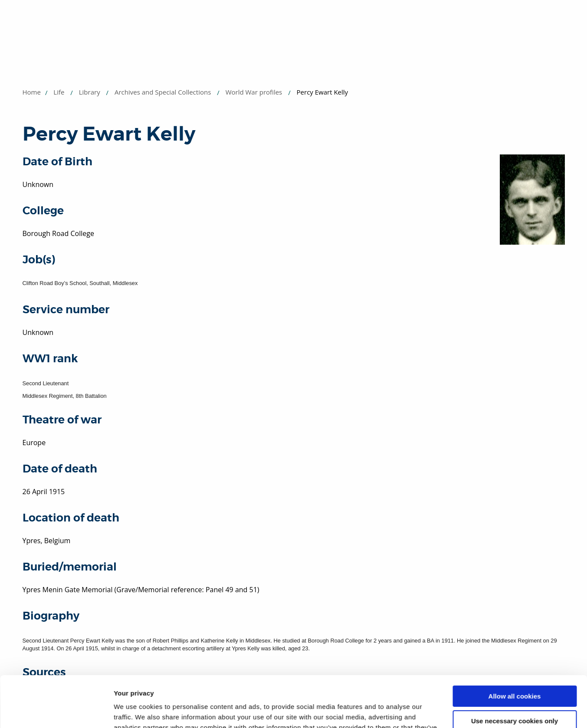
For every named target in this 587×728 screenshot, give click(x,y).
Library (90, 92)
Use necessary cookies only (515, 670)
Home (32, 92)
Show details (134, 711)
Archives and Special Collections (163, 92)
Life (59, 92)
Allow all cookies (515, 645)
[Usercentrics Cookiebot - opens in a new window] (56, 711)
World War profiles (254, 92)
